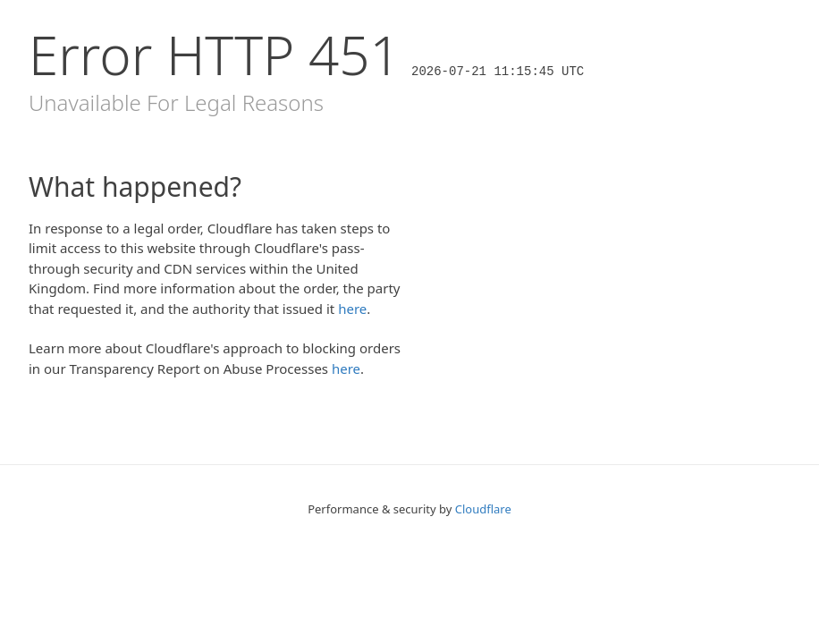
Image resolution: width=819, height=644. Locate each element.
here (352, 309)
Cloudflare (483, 509)
